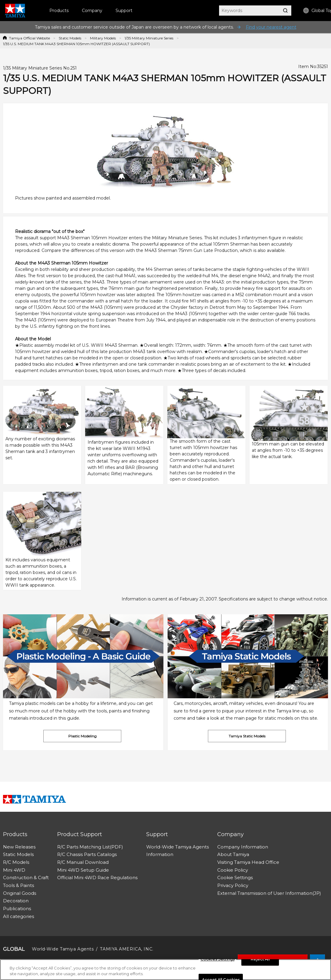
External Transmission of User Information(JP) (269, 893)
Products (59, 11)
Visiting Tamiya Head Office (248, 862)
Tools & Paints (19, 885)
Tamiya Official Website (29, 38)
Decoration (16, 901)
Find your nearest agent (271, 27)
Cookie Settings (235, 878)
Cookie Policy (233, 870)
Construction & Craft (26, 878)
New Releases (19, 847)
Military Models (103, 38)
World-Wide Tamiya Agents (178, 847)
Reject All (260, 961)
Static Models (70, 38)
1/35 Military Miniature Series (149, 38)
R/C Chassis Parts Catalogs (87, 854)
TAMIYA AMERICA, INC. (127, 949)
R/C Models (16, 862)
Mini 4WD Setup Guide (83, 870)
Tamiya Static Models (247, 736)
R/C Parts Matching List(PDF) (90, 847)
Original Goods (20, 893)
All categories (19, 916)
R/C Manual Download (83, 862)
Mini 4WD (14, 870)
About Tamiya (233, 854)
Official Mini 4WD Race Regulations (97, 878)
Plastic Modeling (82, 736)
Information (160, 854)
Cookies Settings (217, 961)
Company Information (243, 847)
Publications (17, 909)
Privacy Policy (233, 885)
